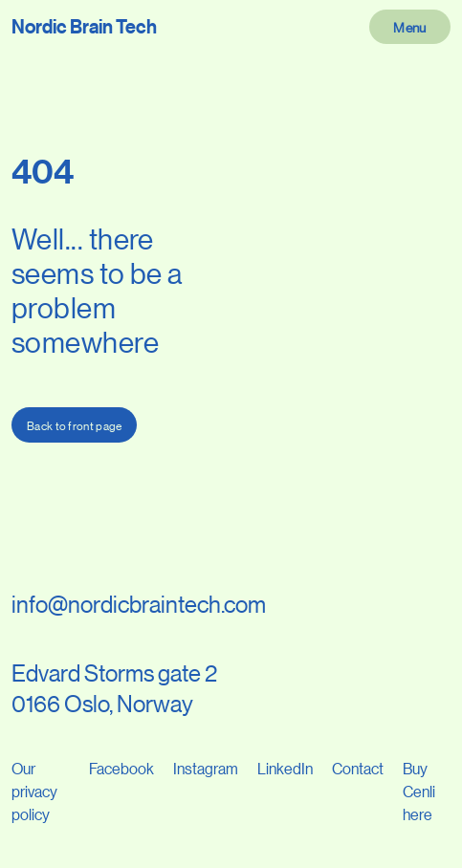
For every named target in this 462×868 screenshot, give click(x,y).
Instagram (206, 768)
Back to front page (74, 425)
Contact (358, 768)
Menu (409, 27)
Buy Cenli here (419, 791)
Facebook (121, 768)
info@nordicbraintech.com (139, 604)
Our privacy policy (34, 791)
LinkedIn (285, 768)
